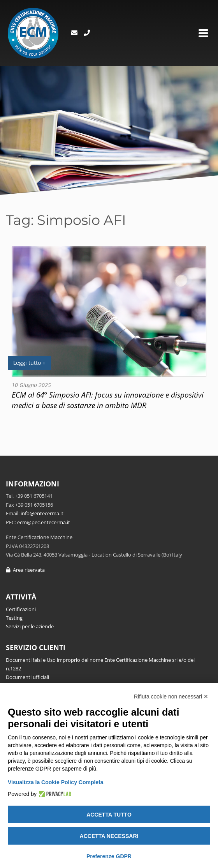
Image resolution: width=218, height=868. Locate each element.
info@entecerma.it (42, 513)
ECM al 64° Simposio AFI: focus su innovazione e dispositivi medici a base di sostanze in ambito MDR (108, 400)
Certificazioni (21, 609)
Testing (14, 618)
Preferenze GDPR (109, 856)
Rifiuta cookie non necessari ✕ (171, 697)
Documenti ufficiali (27, 677)
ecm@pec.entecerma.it (44, 522)
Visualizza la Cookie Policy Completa (56, 782)
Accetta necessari (109, 836)
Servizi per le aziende (30, 626)
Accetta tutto (109, 815)
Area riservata (25, 570)
